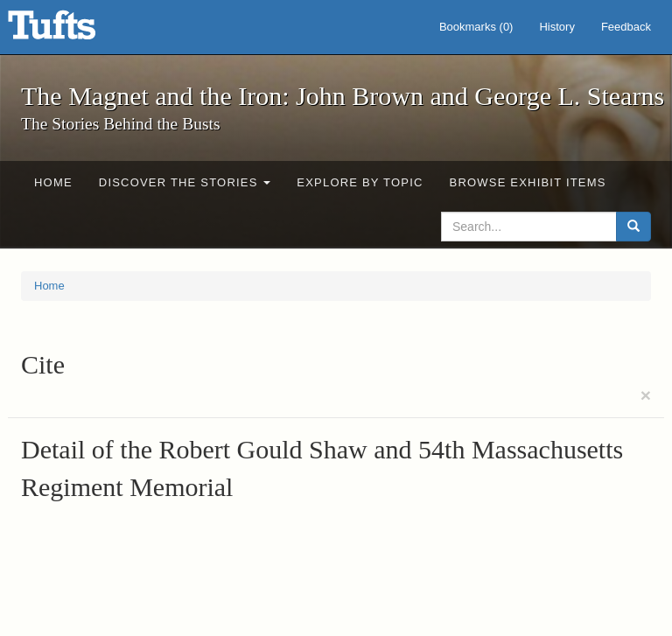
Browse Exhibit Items (528, 182)
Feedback (626, 27)
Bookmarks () (476, 27)
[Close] (646, 395)
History (556, 27)
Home (53, 182)
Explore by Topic (360, 182)
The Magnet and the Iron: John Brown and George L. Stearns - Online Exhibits (73, 31)
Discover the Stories (185, 182)
